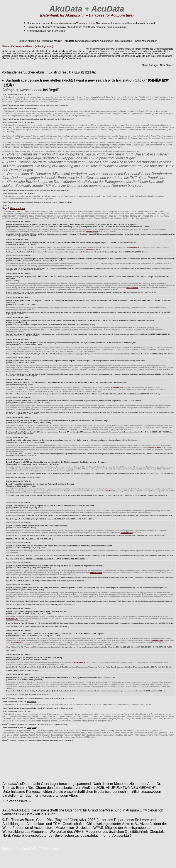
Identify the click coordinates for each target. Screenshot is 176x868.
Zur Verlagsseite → (17, 801)
